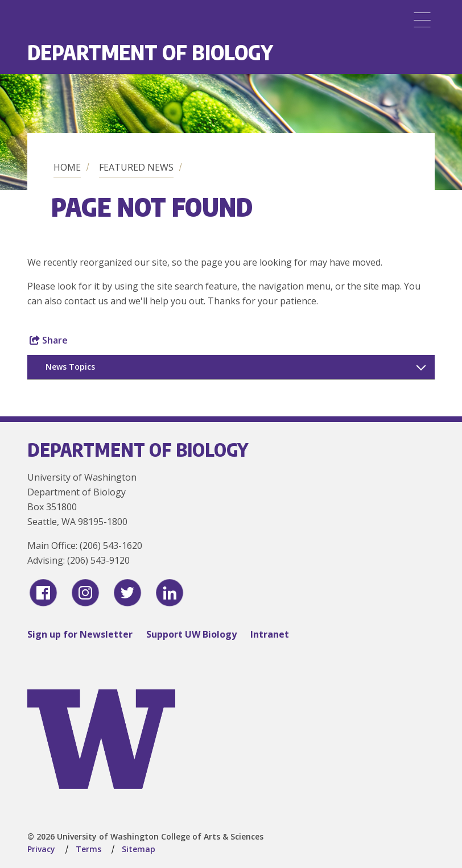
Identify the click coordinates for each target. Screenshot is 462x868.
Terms (88, 849)
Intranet (270, 634)
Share (49, 340)
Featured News (136, 167)
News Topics (70, 367)
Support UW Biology (191, 634)
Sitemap (139, 849)
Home (67, 167)
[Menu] (422, 20)
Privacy (41, 849)
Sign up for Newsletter (80, 634)
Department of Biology (150, 52)
